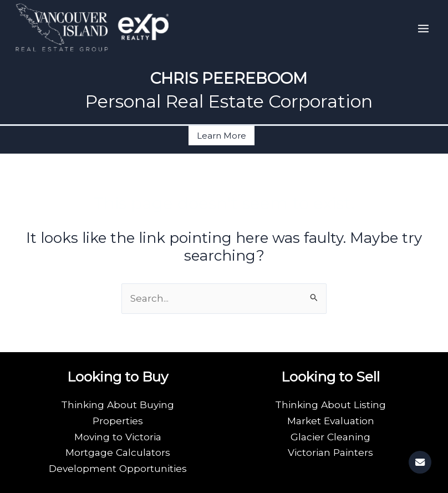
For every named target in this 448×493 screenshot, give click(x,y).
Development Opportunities (118, 468)
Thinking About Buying (118, 405)
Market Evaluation (331, 421)
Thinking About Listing (330, 405)
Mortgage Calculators (118, 452)
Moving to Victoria (118, 437)
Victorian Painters (330, 452)
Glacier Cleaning (330, 437)
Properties (118, 421)
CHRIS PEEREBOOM (229, 78)
